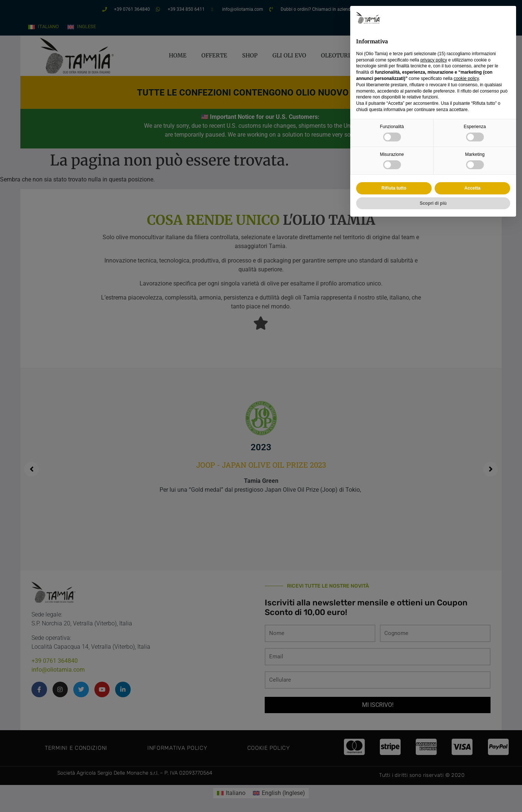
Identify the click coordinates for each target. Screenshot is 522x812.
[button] (506, 18)
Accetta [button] (472, 188)
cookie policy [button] (466, 78)
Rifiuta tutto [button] (394, 188)
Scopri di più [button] (433, 203)
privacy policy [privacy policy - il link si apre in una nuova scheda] (434, 60)
